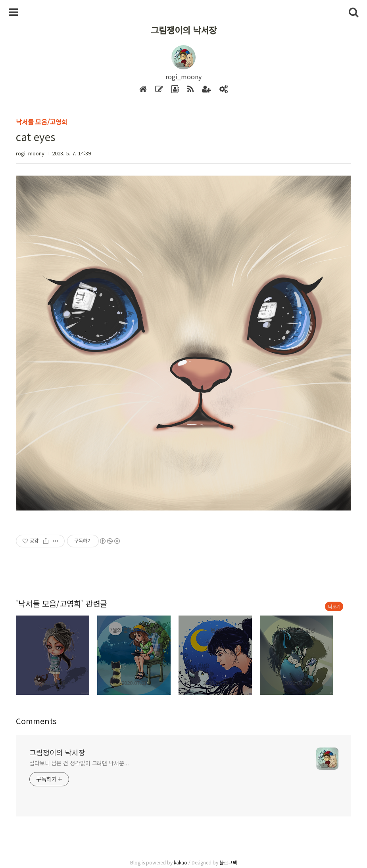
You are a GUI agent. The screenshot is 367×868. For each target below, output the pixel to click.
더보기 (334, 606)
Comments (36, 721)
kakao (181, 862)
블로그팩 (228, 862)
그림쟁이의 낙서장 (184, 30)
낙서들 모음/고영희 (42, 122)
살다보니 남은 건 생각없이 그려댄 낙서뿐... (79, 763)
